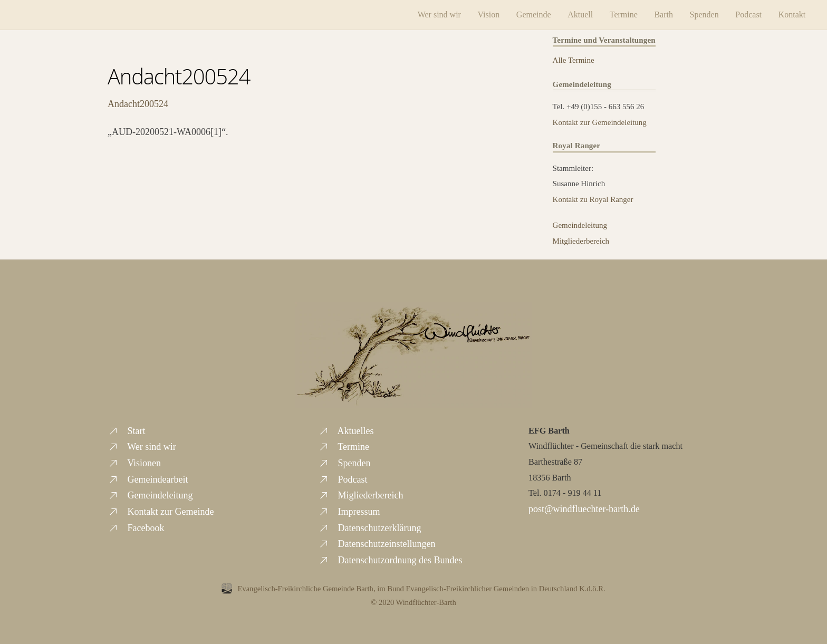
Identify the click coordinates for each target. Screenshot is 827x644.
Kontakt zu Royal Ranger (593, 199)
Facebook (136, 528)
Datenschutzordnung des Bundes (390, 560)
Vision (489, 15)
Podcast (748, 15)
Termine (624, 15)
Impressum (349, 512)
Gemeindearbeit (148, 479)
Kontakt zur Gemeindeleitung (600, 122)
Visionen (134, 463)
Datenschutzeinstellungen (377, 544)
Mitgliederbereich (581, 241)
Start (127, 431)
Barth (663, 15)
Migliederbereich (360, 495)
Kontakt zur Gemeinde (161, 512)
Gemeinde (534, 15)
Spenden (704, 15)
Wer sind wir (439, 15)
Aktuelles (346, 431)
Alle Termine (574, 60)
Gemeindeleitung (580, 225)
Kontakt (792, 15)
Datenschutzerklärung (369, 528)
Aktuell (580, 15)
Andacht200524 (179, 76)
